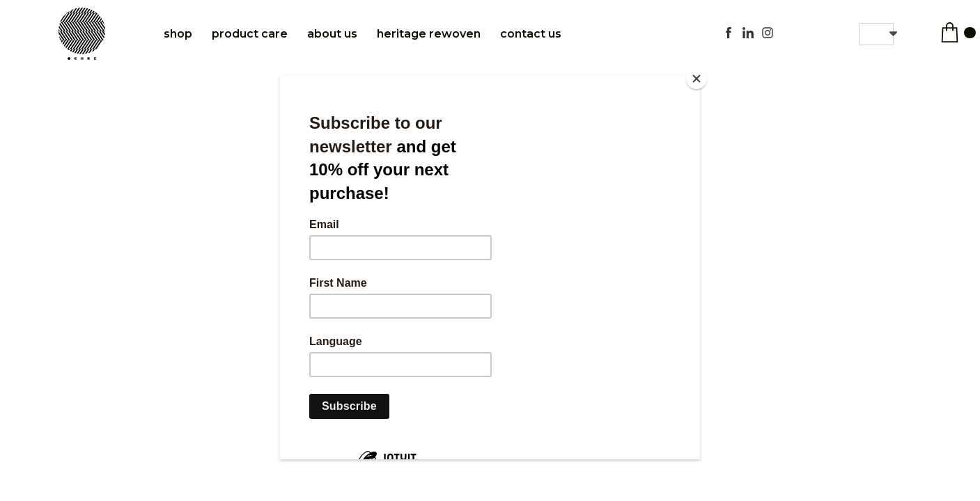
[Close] (697, 79)
